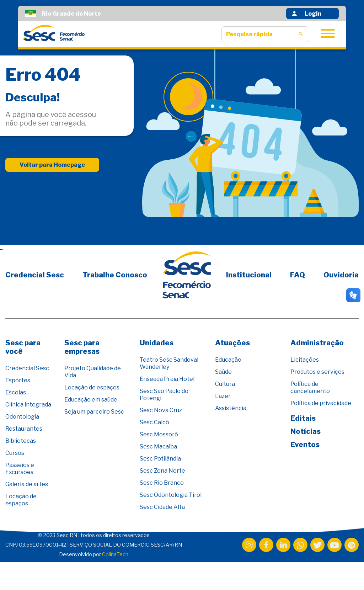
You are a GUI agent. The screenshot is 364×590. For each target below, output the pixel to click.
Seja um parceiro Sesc (94, 412)
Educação (228, 360)
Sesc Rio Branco (162, 483)
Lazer (223, 396)
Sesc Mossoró (159, 434)
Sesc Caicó (154, 422)
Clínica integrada (28, 405)
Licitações (305, 360)
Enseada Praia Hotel (167, 379)
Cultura (225, 384)
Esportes (18, 380)
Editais (303, 418)
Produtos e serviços (317, 372)
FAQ (298, 275)
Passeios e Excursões (20, 469)
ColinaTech (115, 554)
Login (306, 14)
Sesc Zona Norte (162, 471)
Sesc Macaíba (158, 447)
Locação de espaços (21, 500)
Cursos (15, 453)
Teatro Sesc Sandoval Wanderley (169, 363)
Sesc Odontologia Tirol (171, 495)
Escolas (16, 392)
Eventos (305, 445)
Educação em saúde (91, 400)
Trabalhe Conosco (115, 275)
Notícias (306, 431)
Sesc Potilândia (160, 459)
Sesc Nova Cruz (161, 410)
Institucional (249, 275)
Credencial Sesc (35, 275)
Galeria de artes (27, 484)
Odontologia (22, 417)
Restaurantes (24, 429)
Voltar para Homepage (52, 165)
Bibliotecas (21, 441)
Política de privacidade (321, 403)
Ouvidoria (341, 275)
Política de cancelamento (310, 387)
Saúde (223, 372)
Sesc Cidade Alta (162, 507)
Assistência (231, 408)
